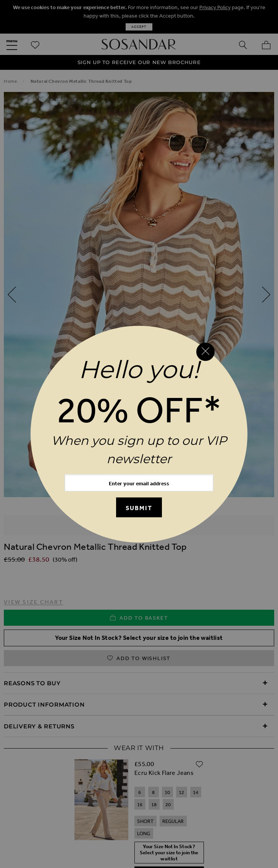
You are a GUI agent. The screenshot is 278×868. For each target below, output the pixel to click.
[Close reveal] (205, 352)
